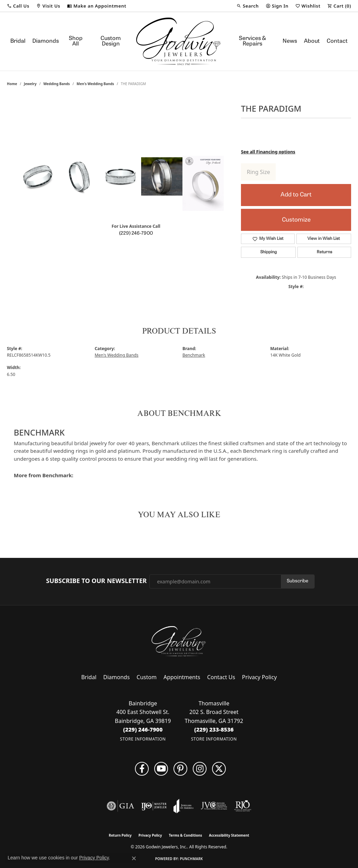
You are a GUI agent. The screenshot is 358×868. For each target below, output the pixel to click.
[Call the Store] (143, 729)
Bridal (18, 41)
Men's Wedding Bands (96, 84)
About (312, 41)
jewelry (30, 84)
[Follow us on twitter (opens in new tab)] (219, 769)
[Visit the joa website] (183, 806)
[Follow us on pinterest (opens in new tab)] (180, 769)
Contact (337, 41)
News (290, 41)
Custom (147, 677)
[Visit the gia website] (120, 806)
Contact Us (221, 677)
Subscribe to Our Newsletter (96, 581)
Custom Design (111, 41)
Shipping (268, 252)
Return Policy (120, 835)
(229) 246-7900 (136, 233)
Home (12, 84)
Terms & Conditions (185, 835)
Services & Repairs (252, 41)
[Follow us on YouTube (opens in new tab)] (161, 769)
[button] (18, 6)
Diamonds (46, 41)
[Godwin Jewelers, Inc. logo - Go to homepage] (179, 41)
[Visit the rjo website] (243, 806)
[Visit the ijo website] (154, 806)
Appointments (182, 677)
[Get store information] (143, 739)
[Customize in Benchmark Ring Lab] (203, 183)
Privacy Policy (259, 677)
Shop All (76, 41)
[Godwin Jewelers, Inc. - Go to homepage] (179, 641)
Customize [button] (296, 220)
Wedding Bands (57, 84)
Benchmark (194, 355)
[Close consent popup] (134, 858)
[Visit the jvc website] (214, 806)
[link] (97, 6)
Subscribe (298, 581)
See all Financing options (268, 152)
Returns (324, 252)
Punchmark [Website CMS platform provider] (192, 859)
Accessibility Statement (229, 835)
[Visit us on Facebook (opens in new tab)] (142, 769)
